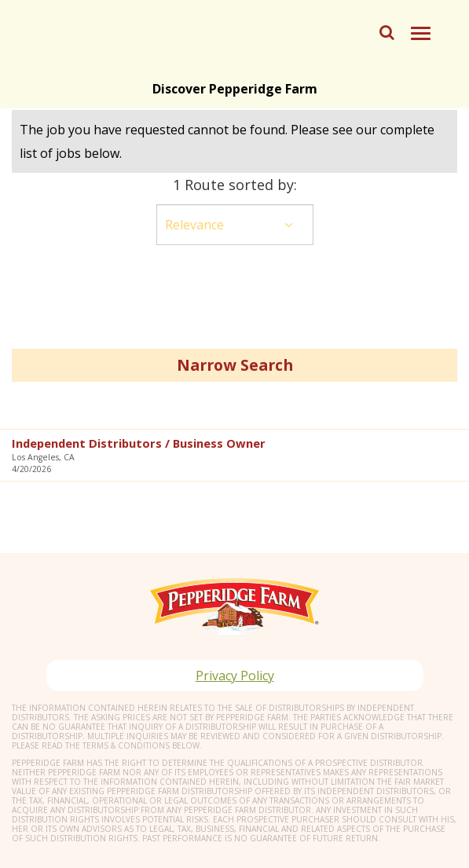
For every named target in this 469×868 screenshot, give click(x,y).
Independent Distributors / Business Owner (139, 443)
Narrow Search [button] (235, 365)
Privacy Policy (235, 676)
